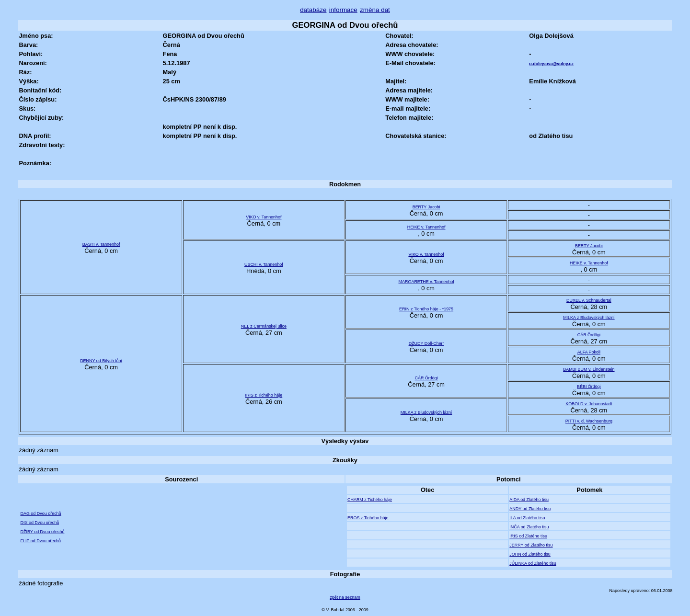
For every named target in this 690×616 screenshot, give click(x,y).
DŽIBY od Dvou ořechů (42, 532)
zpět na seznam (345, 597)
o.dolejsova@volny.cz (551, 64)
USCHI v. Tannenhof (264, 264)
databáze (313, 10)
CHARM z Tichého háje (370, 500)
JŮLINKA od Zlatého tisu (533, 563)
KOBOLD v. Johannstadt (589, 404)
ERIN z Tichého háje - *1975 (426, 309)
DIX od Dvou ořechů (40, 523)
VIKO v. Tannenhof (264, 217)
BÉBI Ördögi (589, 387)
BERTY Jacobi (426, 207)
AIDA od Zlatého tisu (529, 500)
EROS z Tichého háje (368, 518)
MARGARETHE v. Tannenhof (426, 282)
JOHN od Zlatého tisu (530, 554)
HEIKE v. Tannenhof (426, 227)
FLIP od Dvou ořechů (40, 541)
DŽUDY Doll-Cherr (426, 343)
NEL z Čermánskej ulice (264, 326)
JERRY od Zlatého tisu (531, 545)
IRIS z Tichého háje (264, 395)
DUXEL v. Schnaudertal (589, 300)
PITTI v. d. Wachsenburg (589, 421)
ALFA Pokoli (589, 352)
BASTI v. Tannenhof (101, 244)
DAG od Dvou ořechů (40, 513)
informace (343, 10)
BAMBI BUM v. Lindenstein (589, 369)
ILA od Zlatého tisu (527, 518)
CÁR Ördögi (589, 335)
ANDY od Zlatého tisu (530, 509)
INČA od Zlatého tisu (529, 527)
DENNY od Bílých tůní (101, 361)
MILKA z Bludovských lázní (589, 318)
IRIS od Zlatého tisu (528, 536)
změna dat (375, 10)
